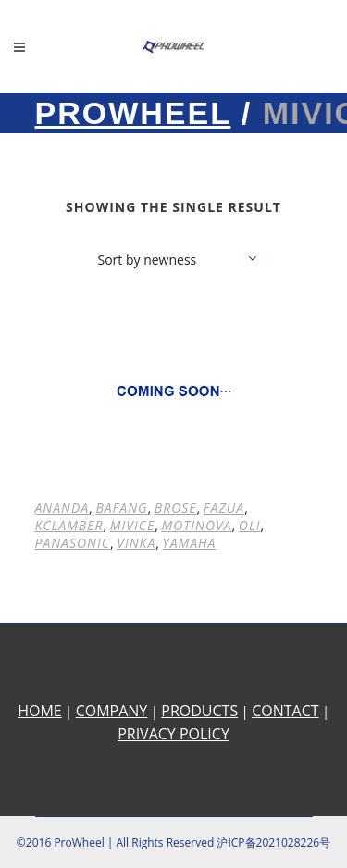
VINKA (136, 543)
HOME (40, 711)
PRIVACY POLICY (173, 734)
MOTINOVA (197, 525)
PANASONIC (73, 543)
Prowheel (133, 113)
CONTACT (285, 711)
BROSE (176, 508)
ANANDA (62, 508)
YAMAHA (190, 543)
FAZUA (224, 508)
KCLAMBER (69, 525)
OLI (250, 525)
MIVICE (132, 525)
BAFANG (121, 508)
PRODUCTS (199, 711)
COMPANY (112, 711)
